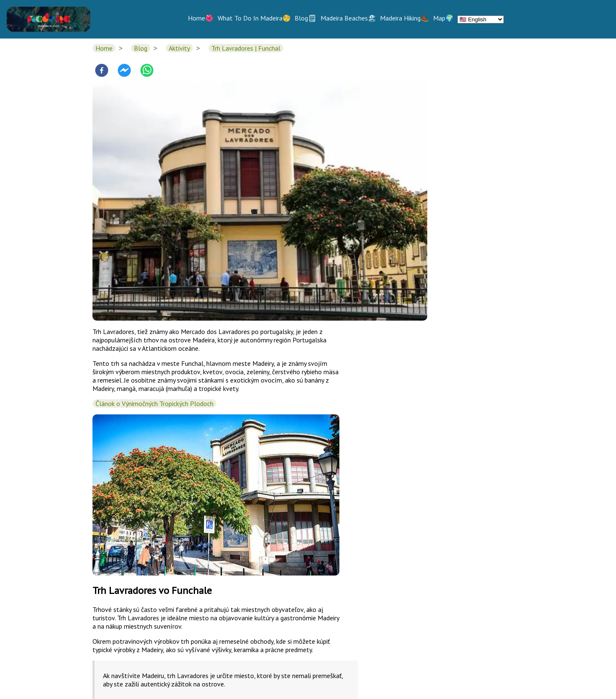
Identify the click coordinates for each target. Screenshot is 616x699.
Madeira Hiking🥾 (404, 18)
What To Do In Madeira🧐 (254, 18)
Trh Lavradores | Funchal (246, 48)
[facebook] (102, 71)
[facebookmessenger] (124, 71)
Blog (141, 48)
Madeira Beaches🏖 (348, 18)
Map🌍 (443, 18)
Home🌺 (201, 18)
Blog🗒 (305, 18)
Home (104, 48)
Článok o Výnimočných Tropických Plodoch (154, 403)
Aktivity (179, 48)
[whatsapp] (147, 71)
